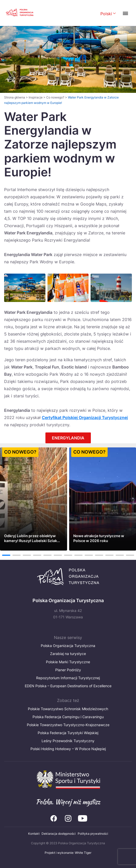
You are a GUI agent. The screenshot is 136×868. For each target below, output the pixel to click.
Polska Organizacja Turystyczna (68, 646)
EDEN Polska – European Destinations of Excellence (68, 686)
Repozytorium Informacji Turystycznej (68, 678)
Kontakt (34, 834)
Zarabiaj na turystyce (68, 654)
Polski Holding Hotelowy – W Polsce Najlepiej (68, 749)
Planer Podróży (68, 670)
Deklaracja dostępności (59, 834)
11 (109, 555)
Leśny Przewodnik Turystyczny (68, 741)
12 (120, 555)
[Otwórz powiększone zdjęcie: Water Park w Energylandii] (25, 288)
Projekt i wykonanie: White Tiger (68, 853)
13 (130, 555)
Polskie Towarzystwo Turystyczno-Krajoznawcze (68, 725)
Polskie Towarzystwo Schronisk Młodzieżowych (68, 709)
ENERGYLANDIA (68, 438)
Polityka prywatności (93, 834)
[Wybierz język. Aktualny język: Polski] (108, 14)
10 (99, 555)
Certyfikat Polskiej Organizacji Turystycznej (85, 417)
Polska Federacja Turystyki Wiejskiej (68, 733)
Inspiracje (36, 97)
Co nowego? (55, 97)
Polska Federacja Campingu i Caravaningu (68, 717)
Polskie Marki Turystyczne (68, 662)
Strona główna (15, 97)
